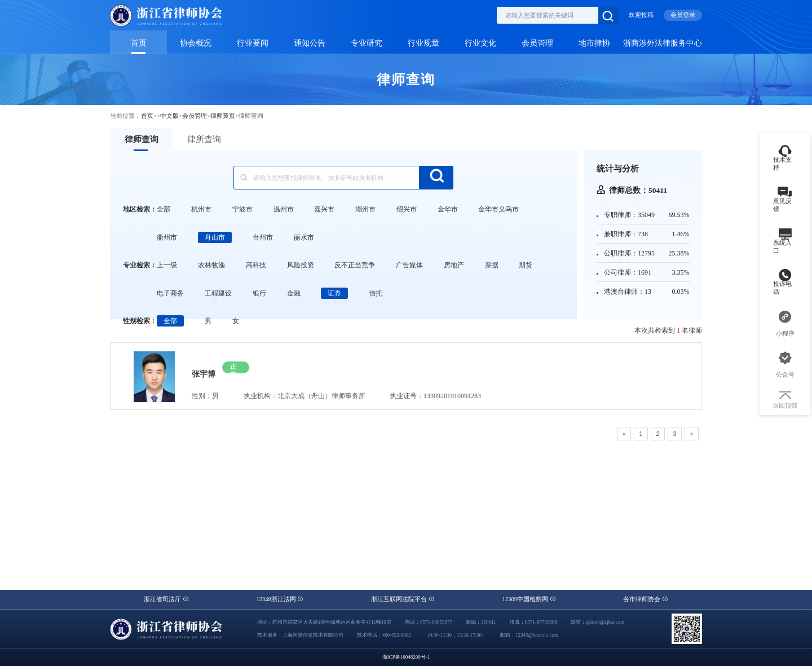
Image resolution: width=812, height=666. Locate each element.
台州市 (263, 237)
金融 (294, 293)
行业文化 (480, 43)
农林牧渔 (211, 265)
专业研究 (367, 43)
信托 (376, 293)
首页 (139, 43)
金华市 (448, 209)
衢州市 (167, 237)
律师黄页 (223, 116)
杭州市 (201, 209)
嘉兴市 (324, 209)
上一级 (167, 265)
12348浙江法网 (280, 599)
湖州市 (365, 209)
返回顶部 (785, 400)
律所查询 (204, 139)
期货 (526, 265)
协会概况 (196, 43)
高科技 (256, 265)
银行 (259, 293)
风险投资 (301, 265)
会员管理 (537, 43)
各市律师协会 (646, 599)
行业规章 (423, 43)
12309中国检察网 (529, 599)
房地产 (454, 265)
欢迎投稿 (641, 15)
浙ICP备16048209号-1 (406, 657)
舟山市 (215, 237)
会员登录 (683, 15)
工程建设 (218, 293)
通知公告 (310, 43)
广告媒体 (409, 265)
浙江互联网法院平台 (403, 599)
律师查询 (142, 139)
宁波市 (242, 209)
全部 (164, 209)
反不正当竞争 (355, 265)
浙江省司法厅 (166, 599)
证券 (334, 293)
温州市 (284, 209)
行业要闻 (253, 43)
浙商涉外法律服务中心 (663, 43)
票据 (492, 265)
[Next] (692, 434)
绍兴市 (407, 209)
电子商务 (170, 293)
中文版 (169, 116)
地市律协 (594, 43)
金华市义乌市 (498, 209)
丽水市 (304, 237)
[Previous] (624, 434)
